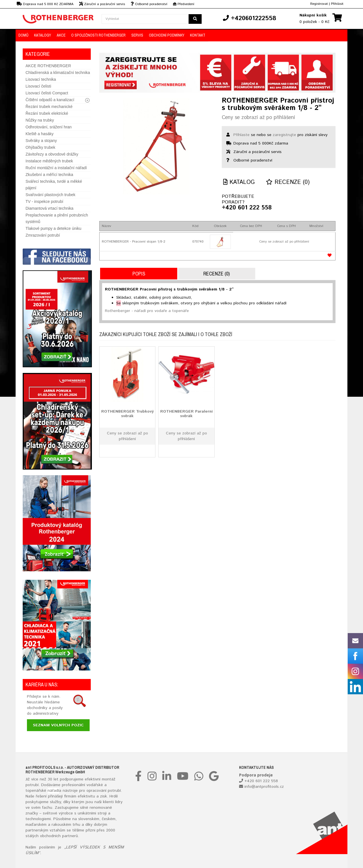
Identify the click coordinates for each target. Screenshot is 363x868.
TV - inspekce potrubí (44, 201)
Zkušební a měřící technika (49, 175)
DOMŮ (23, 35)
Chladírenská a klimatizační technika (58, 73)
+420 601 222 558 (247, 208)
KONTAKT (198, 35)
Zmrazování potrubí (43, 235)
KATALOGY (43, 35)
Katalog (239, 182)
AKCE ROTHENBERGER (48, 66)
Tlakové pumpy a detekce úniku (53, 228)
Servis (137, 35)
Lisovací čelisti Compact (47, 93)
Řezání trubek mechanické (49, 107)
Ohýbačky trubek (40, 147)
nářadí (53, 791)
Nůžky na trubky (40, 120)
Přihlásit (337, 4)
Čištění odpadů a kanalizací (50, 100)
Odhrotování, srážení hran (49, 127)
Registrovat (319, 4)
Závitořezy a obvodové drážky (52, 154)
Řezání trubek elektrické (47, 113)
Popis (139, 274)
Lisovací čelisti (38, 86)
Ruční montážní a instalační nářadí (56, 168)
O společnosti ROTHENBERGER (98, 35)
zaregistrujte (284, 135)
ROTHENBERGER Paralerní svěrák (186, 414)
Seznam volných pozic (58, 725)
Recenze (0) (288, 182)
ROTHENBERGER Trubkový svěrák (127, 414)
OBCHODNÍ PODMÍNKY (167, 35)
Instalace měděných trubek (49, 161)
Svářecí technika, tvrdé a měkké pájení (54, 185)
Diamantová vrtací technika (49, 208)
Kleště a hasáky (40, 134)
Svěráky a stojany (41, 141)
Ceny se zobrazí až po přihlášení (258, 118)
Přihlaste (241, 135)
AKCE (61, 35)
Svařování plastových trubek (50, 195)
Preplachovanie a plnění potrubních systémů (57, 218)
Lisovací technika (41, 79)
